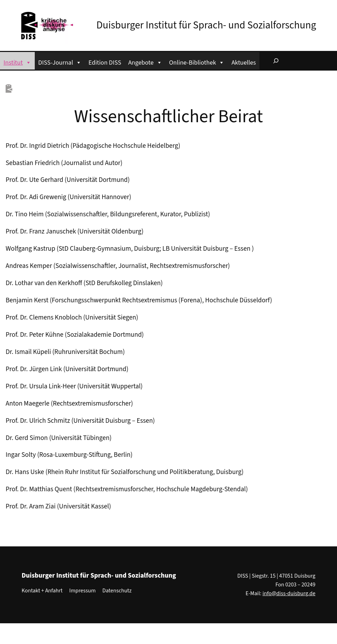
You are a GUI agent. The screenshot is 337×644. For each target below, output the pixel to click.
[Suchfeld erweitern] (276, 61)
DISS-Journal (60, 62)
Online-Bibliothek (197, 62)
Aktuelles (243, 63)
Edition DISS (105, 63)
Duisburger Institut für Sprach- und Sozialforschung (206, 25)
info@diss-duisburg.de (289, 593)
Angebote (145, 62)
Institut (17, 62)
